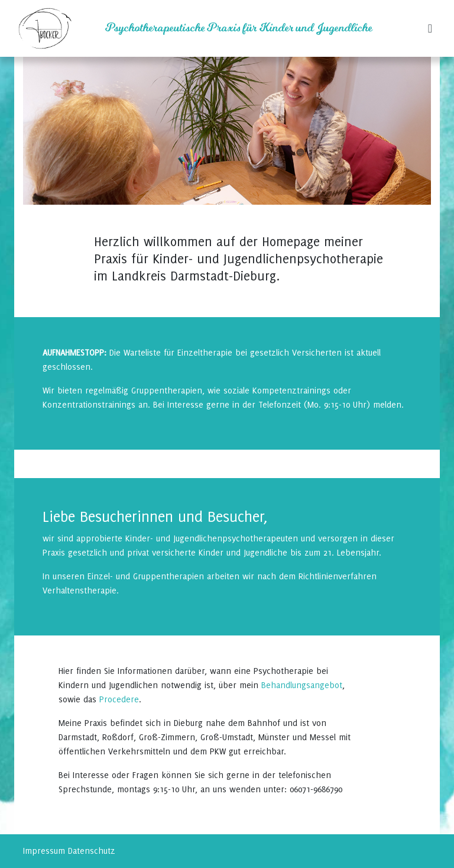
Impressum (44, 851)
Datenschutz (92, 851)
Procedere (119, 699)
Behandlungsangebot (302, 685)
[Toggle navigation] (430, 28)
